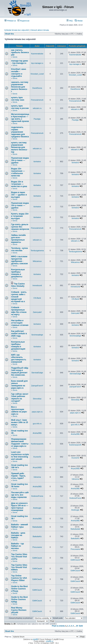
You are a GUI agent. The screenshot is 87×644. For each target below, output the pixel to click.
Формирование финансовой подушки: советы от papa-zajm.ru (20, 443)
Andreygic (37, 508)
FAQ (70, 21)
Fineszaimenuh (37, 100)
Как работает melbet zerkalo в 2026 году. (19, 334)
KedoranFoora (37, 496)
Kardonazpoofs (37, 444)
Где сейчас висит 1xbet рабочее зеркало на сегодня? (20, 397)
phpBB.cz (50, 641)
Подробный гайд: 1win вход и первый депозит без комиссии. (20, 371)
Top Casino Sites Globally (18, 285)
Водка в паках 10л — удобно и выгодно (19, 195)
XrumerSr (37, 457)
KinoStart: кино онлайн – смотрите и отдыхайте (19, 73)
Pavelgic (37, 119)
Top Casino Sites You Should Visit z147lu (19, 557)
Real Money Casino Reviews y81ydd (19, 610)
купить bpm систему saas (18, 99)
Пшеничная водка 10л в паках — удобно (20, 160)
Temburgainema (37, 251)
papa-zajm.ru (37, 412)
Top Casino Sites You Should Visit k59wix (19, 567)
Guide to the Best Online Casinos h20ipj (19, 599)
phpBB (35, 639)
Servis (15, 57)
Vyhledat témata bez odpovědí (16, 30)
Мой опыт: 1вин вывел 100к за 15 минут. (20, 422)
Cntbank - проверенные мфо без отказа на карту (19, 311)
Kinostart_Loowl (37, 74)
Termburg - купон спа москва (19, 249)
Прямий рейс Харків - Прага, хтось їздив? (18, 476)
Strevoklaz (37, 399)
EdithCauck (37, 558)
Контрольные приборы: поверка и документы (18, 273)
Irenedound (37, 285)
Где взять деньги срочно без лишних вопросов (20, 227)
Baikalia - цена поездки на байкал (18, 535)
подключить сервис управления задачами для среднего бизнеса (20, 132)
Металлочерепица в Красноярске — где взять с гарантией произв (20, 118)
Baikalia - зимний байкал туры (19, 526)
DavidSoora (37, 88)
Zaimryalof (37, 312)
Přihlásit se (10, 21)
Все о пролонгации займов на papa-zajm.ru (19, 411)
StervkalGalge (37, 373)
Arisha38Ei (37, 487)
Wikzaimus (37, 261)
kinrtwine (37, 162)
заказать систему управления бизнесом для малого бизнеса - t (20, 87)
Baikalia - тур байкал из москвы (17, 546)
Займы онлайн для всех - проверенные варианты (18, 239)
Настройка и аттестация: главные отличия (20, 323)
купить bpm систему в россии (20, 107)
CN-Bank (37, 298)
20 (77, 626)
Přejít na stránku (58, 626)
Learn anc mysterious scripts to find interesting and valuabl (20, 456)
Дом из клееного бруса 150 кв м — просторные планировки (20, 507)
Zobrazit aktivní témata (40, 30)
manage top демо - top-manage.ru (20, 62)
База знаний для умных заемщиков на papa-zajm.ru (19, 384)
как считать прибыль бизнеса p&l (20, 52)
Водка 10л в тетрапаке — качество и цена (19, 184)
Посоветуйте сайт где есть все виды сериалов (20, 495)
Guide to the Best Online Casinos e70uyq (19, 589)
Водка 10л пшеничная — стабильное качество (18, 172)
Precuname (37, 547)
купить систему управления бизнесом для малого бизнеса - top (20, 147)
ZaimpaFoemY (37, 386)
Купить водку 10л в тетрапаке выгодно (20, 216)
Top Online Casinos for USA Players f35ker (19, 578)
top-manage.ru (37, 63)
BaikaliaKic (37, 536)
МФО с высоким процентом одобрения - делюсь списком (19, 260)
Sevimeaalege (37, 335)
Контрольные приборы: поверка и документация (18, 345)
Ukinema (37, 477)
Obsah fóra (9, 34)
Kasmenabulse (37, 54)
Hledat (79, 21)
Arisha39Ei (37, 433)
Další (81, 626)
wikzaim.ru (37, 108)
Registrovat (23, 21)
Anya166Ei (37, 467)
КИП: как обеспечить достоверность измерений (19, 358)
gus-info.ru (37, 424)
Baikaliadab (37, 527)
